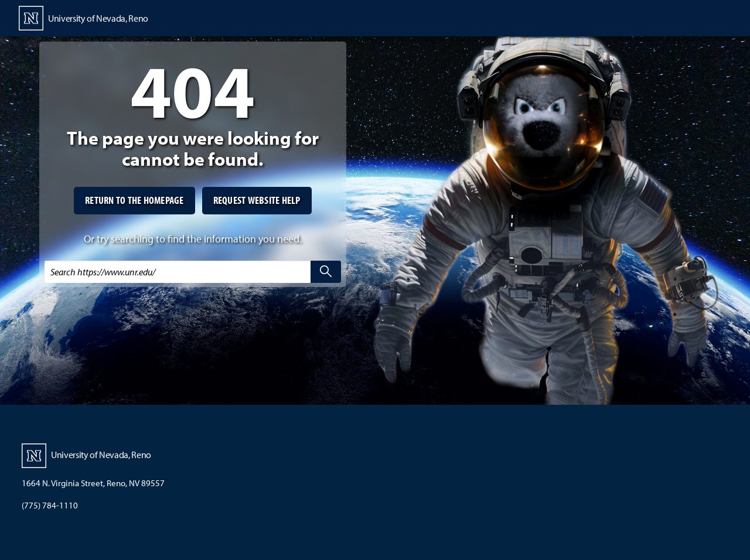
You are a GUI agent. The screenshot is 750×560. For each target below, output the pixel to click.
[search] (326, 272)
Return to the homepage (134, 200)
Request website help (257, 200)
